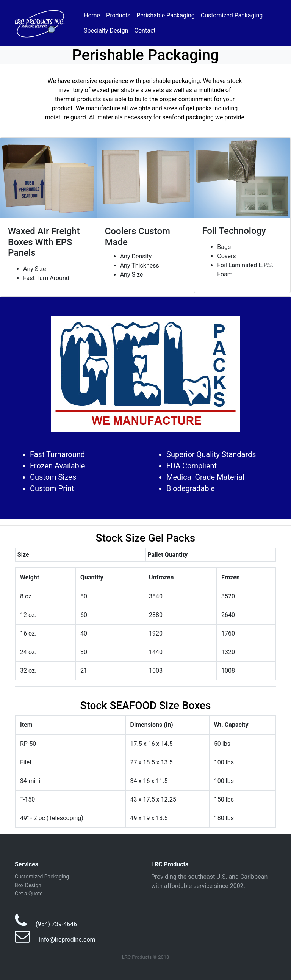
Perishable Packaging (165, 15)
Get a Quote (29, 894)
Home (92, 15)
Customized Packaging (232, 15)
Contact (145, 31)
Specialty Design (106, 31)
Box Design (28, 885)
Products (118, 15)
